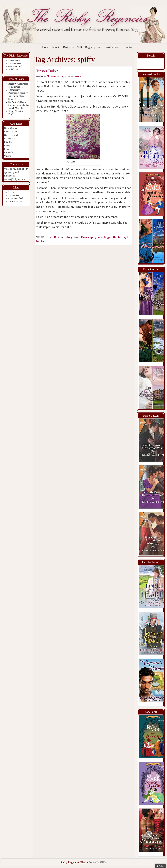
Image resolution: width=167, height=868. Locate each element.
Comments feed (16, 198)
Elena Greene (15, 63)
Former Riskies (53, 237)
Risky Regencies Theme (74, 862)
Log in (11, 192)
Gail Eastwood (15, 66)
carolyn (78, 76)
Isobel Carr (14, 69)
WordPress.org (15, 201)
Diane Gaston (15, 60)
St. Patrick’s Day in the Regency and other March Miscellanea (19, 105)
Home (46, 47)
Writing (8, 156)
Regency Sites (93, 47)
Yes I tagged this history (112, 237)
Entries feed (14, 195)
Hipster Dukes (47, 71)
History (68, 237)
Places (7, 149)
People (7, 145)
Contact (129, 47)
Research (8, 152)
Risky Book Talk (73, 47)
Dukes (85, 237)
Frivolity (8, 142)
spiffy (93, 237)
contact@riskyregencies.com (18, 179)
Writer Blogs (113, 47)
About (55, 47)
